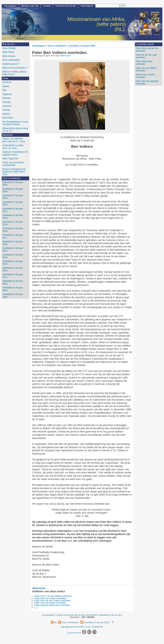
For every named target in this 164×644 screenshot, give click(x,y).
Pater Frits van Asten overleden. (50, 603)
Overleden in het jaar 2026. (13, 184)
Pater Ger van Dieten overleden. (146, 69)
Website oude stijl (30, 6)
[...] (36, 607)
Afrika (5, 78)
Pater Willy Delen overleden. (144, 63)
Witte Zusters (9, 56)
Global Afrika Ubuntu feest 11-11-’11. (15, 130)
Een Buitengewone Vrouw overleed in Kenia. (15, 123)
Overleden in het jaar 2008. (13, 296)
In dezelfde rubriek (145, 44)
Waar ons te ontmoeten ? (15, 68)
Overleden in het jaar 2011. (13, 276)
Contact (47, 6)
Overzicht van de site (66, 6)
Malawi (6, 86)
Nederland (8, 135)
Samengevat (87, 6)
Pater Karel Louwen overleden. (145, 76)
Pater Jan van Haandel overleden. (147, 83)
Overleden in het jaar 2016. (13, 243)
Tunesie (6, 110)
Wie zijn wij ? (9, 44)
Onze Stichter (9, 48)
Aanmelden (92, 615)
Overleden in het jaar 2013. (13, 263)
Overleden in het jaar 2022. (13, 203)
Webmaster (65, 56)
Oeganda (7, 94)
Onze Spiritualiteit (11, 60)
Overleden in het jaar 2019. (13, 223)
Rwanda (6, 98)
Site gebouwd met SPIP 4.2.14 (75, 627)
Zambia (6, 114)
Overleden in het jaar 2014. (13, 256)
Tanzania (7, 106)
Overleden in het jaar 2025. (13, 190)
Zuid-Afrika (8, 118)
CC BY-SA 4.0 (82, 632)
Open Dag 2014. (11, 159)
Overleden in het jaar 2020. (82, 46)
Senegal (6, 102)
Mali (4, 90)
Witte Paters (8, 52)
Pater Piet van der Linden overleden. (53, 601)
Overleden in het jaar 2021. (13, 210)
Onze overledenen (57, 46)
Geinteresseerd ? (11, 64)
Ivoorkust (7, 82)
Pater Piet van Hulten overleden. (51, 598)
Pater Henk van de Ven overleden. (147, 50)
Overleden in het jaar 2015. (13, 249)
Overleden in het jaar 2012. (13, 269)
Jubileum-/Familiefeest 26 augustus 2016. (15, 153)
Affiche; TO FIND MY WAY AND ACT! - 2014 (14, 140)
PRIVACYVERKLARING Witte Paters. (14, 73)
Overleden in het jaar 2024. (13, 197)
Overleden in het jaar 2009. (13, 289)
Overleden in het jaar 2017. (13, 236)
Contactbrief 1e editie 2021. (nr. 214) (13, 147)
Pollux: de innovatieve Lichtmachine (13, 164)
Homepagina (38, 46)
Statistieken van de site (110, 615)
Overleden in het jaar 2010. (13, 282)
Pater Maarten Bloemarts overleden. (52, 605)
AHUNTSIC (98, 627)
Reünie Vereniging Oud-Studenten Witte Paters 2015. (14, 172)
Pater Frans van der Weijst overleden (53, 596)
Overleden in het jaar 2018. (13, 230)
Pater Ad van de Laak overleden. (146, 56)
